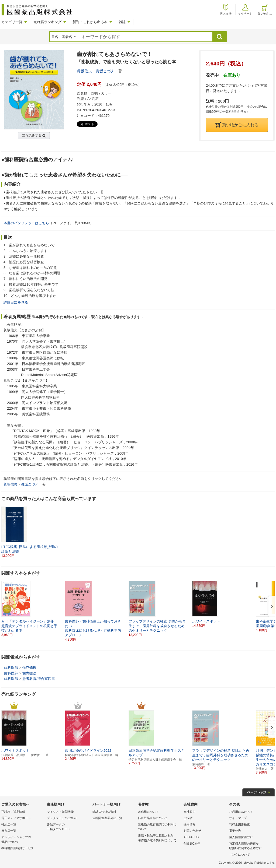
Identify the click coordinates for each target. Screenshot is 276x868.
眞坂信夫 (84, 71)
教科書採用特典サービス (18, 848)
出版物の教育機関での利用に (159, 827)
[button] (271, 607)
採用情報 (189, 824)
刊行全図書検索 (239, 824)
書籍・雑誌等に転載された (159, 838)
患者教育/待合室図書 (39, 679)
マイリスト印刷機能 (60, 812)
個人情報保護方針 (241, 837)
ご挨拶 (188, 818)
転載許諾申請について (153, 818)
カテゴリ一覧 (12, 22)
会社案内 (189, 812)
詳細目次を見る (16, 302)
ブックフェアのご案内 (62, 818)
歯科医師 (11, 668)
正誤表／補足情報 (13, 812)
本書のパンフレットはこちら (26, 223)
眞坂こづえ (105, 71)
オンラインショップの (23, 840)
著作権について (148, 812)
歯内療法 (29, 673)
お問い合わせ (192, 831)
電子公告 (235, 831)
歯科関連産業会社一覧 (107, 818)
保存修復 (29, 668)
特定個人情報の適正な (251, 846)
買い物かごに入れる (237, 125)
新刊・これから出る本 (90, 22)
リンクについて (239, 855)
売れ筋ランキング (47, 22)
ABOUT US (191, 837)
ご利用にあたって (241, 812)
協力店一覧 (9, 831)
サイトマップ (238, 818)
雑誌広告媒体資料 (104, 812)
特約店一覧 (9, 824)
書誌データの (68, 827)
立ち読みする (32, 135)
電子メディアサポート (16, 818)
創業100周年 (192, 844)
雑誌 (122, 22)
